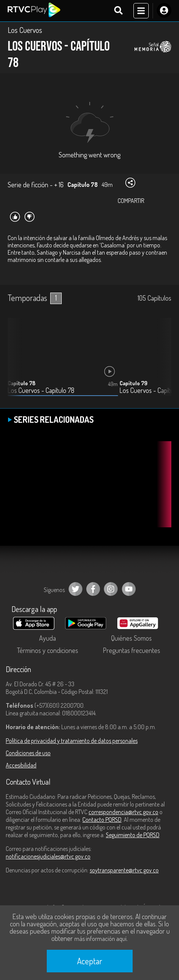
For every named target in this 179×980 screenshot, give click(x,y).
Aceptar (90, 961)
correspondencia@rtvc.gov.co (123, 812)
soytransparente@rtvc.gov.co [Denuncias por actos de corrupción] (124, 870)
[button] (162, 363)
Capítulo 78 (21, 383)
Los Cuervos (25, 30)
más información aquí (100, 939)
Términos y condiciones (48, 650)
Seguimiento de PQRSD (133, 835)
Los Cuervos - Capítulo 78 (41, 390)
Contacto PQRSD (102, 820)
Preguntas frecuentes (131, 650)
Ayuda (48, 638)
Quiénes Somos (131, 638)
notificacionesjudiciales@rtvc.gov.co (48, 856)
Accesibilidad (21, 765)
